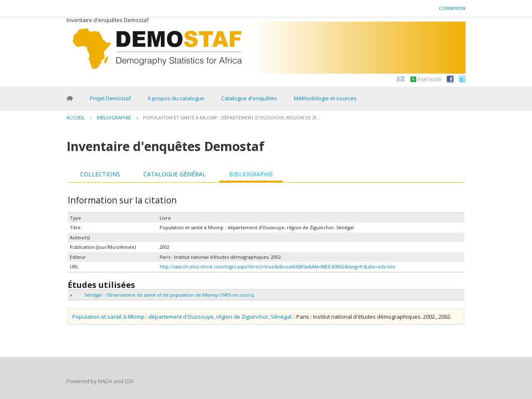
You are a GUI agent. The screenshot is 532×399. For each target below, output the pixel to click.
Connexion (452, 8)
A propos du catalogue (176, 98)
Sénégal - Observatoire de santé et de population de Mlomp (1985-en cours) (169, 295)
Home (70, 98)
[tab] (100, 174)
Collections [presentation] (100, 174)
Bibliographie (114, 118)
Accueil (76, 118)
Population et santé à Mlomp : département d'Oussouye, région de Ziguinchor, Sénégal (182, 317)
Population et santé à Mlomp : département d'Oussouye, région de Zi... (232, 118)
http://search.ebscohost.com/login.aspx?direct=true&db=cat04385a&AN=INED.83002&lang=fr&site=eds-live (277, 266)
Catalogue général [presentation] (175, 174)
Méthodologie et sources (325, 98)
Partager (430, 79)
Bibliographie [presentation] (251, 174)
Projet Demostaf (110, 98)
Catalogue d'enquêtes (249, 98)
